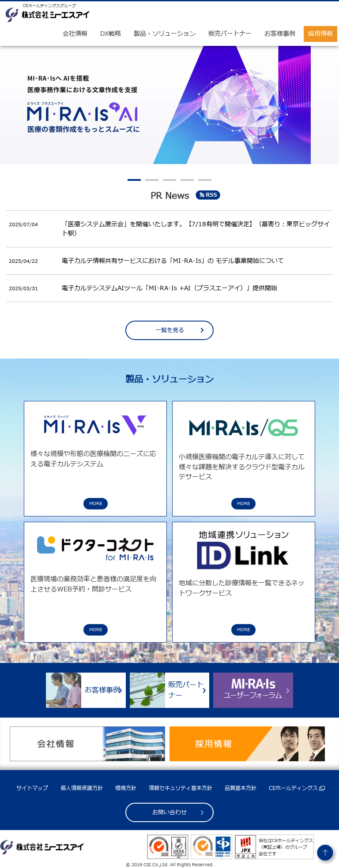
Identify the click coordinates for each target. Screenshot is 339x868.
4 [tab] (187, 180)
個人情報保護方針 (82, 788)
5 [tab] (205, 180)
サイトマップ (32, 788)
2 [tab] (152, 180)
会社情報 (75, 34)
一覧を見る (170, 330)
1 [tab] (134, 180)
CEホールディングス (293, 788)
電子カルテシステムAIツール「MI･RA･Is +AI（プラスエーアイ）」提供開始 (169, 288)
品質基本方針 (241, 788)
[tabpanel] (169, 105)
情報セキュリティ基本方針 (181, 788)
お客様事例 (280, 34)
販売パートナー (230, 34)
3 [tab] (169, 180)
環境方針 (126, 788)
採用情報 (320, 34)
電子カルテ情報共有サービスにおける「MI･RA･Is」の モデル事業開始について (173, 261)
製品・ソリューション (165, 34)
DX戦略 (111, 34)
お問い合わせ (169, 812)
